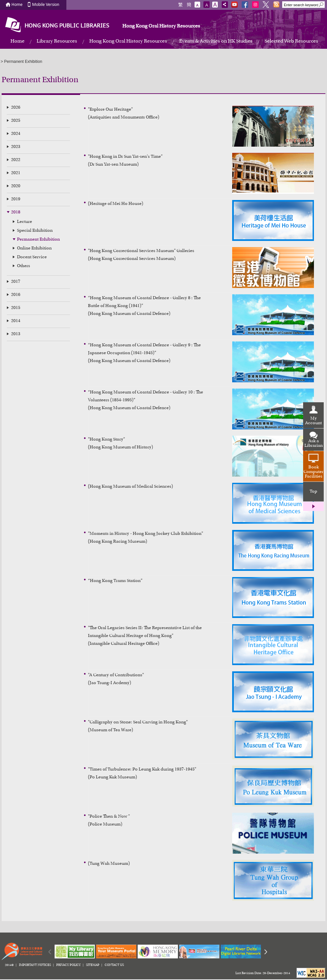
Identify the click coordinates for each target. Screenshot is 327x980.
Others (24, 266)
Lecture (25, 222)
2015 (16, 308)
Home (17, 5)
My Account (313, 421)
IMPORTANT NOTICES (35, 965)
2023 (16, 147)
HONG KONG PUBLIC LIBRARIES (67, 26)
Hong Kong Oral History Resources (161, 26)
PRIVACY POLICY (69, 965)
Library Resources (57, 41)
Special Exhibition (35, 231)
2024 (16, 134)
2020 (16, 186)
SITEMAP (93, 965)
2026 (16, 108)
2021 (16, 173)
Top (313, 492)
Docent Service (32, 257)
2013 (16, 334)
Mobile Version (46, 5)
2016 (16, 295)
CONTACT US (114, 965)
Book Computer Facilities (313, 472)
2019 (16, 199)
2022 (16, 160)
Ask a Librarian (314, 444)
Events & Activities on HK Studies (216, 41)
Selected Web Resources (291, 41)
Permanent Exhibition (38, 240)
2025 (16, 121)
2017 (16, 282)
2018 (16, 212)
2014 (16, 321)
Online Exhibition (34, 248)
